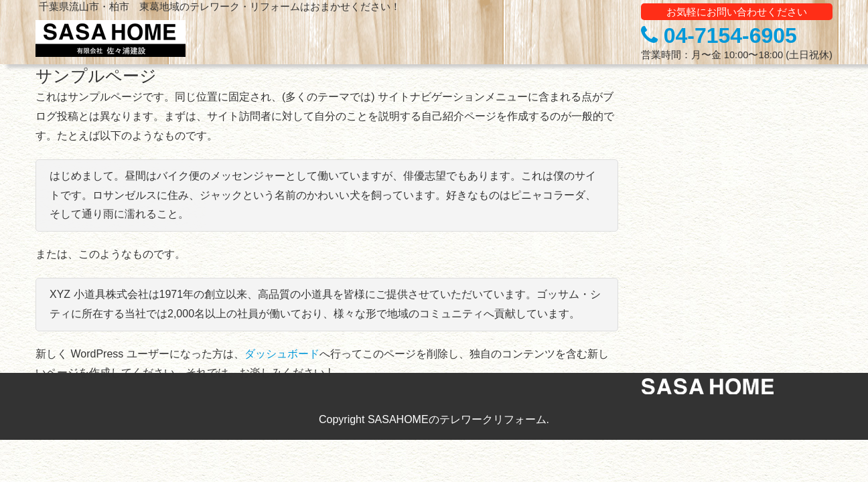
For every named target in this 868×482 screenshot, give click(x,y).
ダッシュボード (282, 354)
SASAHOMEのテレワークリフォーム (457, 419)
